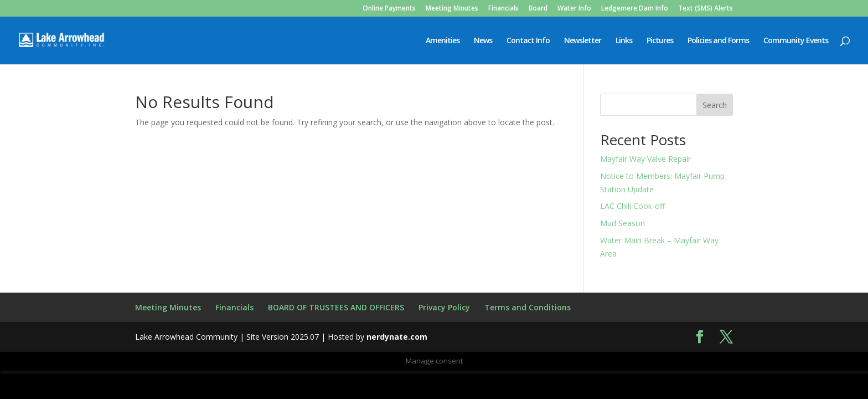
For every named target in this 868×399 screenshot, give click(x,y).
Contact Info (528, 41)
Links (624, 41)
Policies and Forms (718, 41)
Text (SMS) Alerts (706, 9)
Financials (503, 9)
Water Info (574, 9)
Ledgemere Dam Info (635, 9)
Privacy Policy (444, 307)
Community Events (796, 41)
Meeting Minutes (452, 9)
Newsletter (583, 41)
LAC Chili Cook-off (632, 206)
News (483, 41)
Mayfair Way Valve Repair (645, 159)
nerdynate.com (397, 337)
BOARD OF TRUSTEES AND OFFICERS (336, 307)
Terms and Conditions (528, 307)
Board (538, 9)
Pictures (660, 41)
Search (715, 105)
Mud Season (622, 223)
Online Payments (389, 9)
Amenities (443, 41)
